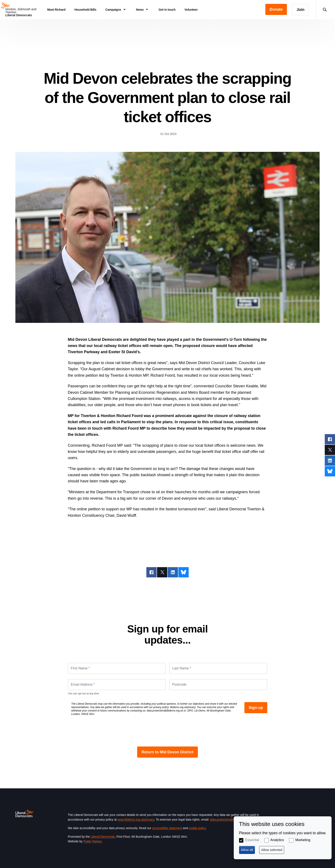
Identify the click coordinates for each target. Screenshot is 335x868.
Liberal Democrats (103, 837)
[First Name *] (117, 668)
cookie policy (197, 828)
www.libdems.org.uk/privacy (136, 820)
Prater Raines (93, 841)
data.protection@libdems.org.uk (165, 711)
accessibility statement (167, 828)
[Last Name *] (218, 668)
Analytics (277, 840)
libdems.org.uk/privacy (183, 707)
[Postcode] (218, 685)
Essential (252, 840)
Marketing (303, 840)
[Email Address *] (117, 685)
